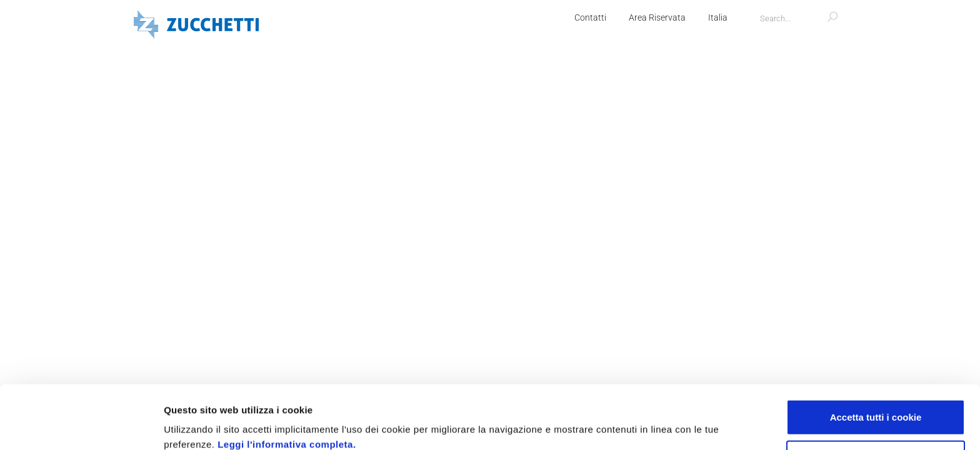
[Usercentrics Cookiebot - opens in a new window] (81, 426)
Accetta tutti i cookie (876, 357)
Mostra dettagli (664, 425)
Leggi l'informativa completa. (287, 385)
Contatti (590, 17)
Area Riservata (657, 17)
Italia (718, 17)
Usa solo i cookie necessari (876, 398)
